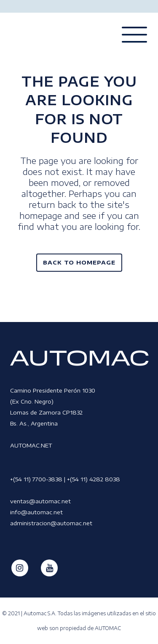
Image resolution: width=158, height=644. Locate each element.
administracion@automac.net (51, 523)
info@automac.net (36, 512)
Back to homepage (79, 262)
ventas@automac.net (40, 501)
